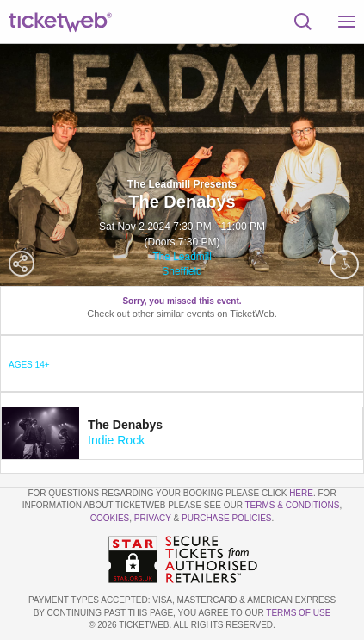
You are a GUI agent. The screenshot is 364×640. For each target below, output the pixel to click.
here (301, 493)
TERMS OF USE (298, 613)
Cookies (110, 518)
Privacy (153, 518)
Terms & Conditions (292, 505)
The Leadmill (182, 257)
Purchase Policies (226, 518)
